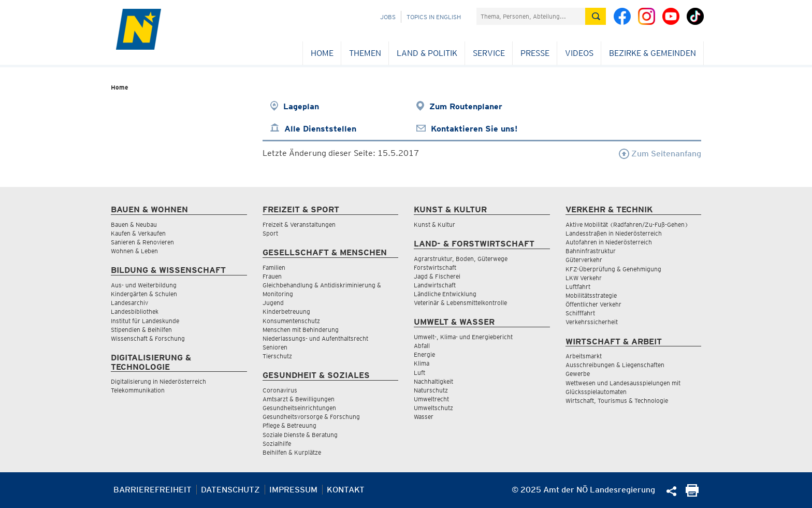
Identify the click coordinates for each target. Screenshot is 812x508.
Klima (422, 363)
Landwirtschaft (435, 285)
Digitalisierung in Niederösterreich (158, 381)
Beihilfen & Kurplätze (292, 452)
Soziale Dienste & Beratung (300, 435)
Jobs (388, 17)
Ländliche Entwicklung (445, 294)
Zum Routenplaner (466, 106)
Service (489, 53)
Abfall (422, 346)
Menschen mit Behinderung (301, 330)
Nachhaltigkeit (433, 381)
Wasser (424, 417)
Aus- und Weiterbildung (144, 285)
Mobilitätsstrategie (591, 295)
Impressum (293, 490)
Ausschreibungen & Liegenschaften (615, 365)
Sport (270, 233)
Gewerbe (578, 374)
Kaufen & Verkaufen (138, 233)
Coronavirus (280, 390)
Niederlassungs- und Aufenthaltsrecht (315, 338)
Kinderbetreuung (286, 311)
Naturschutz (431, 390)
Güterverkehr (584, 260)
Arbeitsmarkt (584, 356)
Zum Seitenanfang (660, 154)
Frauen (272, 276)
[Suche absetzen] (596, 16)
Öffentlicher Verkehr (593, 304)
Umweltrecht (431, 399)
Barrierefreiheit (153, 490)
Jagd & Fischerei (437, 276)
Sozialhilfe (277, 444)
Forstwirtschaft (435, 267)
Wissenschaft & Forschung (148, 338)
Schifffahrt (580, 313)
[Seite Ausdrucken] (692, 494)
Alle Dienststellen (320, 129)
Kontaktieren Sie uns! (474, 129)
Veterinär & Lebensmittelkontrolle (460, 303)
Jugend (273, 303)
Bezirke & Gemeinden (653, 53)
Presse (535, 53)
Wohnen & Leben (134, 251)
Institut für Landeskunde (145, 321)
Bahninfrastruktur (591, 251)
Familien (274, 267)
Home (322, 53)
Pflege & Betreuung (289, 425)
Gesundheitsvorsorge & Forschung (311, 417)
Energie (424, 354)
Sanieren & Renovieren (142, 242)
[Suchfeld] (531, 16)
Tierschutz (277, 356)
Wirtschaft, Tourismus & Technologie (617, 401)
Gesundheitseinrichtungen (299, 408)
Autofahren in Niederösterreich (609, 242)
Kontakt (346, 490)
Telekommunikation (138, 390)
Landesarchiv (129, 303)
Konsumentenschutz (291, 321)
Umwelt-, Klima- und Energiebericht (463, 337)
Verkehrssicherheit (592, 322)
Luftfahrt (578, 287)
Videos (579, 53)
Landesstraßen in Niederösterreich (614, 233)
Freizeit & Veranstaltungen (299, 224)
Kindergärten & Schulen (144, 294)
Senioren (275, 347)
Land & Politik (427, 53)
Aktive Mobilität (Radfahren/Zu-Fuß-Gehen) (627, 224)
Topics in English (434, 17)
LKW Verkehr (584, 278)
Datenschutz (230, 490)
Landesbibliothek (135, 311)
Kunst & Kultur (434, 224)
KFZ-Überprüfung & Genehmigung (613, 269)
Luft (419, 373)
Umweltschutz (433, 408)
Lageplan (301, 106)
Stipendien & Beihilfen (141, 330)
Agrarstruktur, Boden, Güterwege (461, 259)
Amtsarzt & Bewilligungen (299, 399)
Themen (365, 53)
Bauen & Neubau (134, 224)
